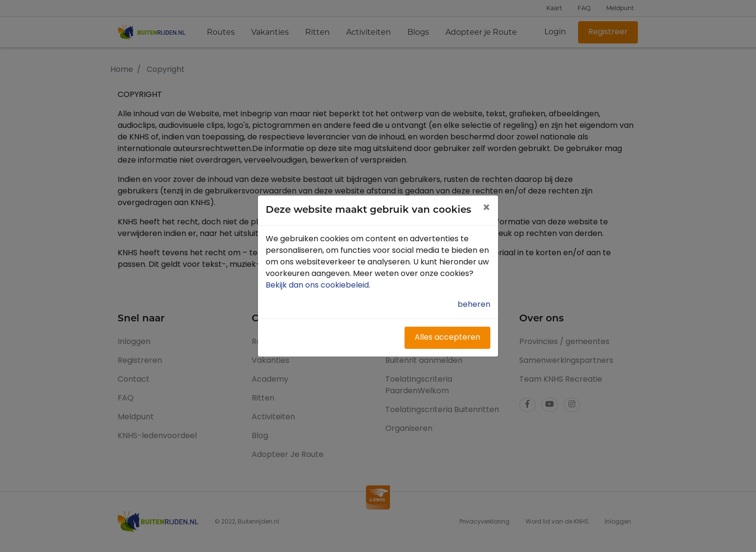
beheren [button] (474, 305)
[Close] (486, 209)
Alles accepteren (447, 338)
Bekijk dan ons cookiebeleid (319, 286)
